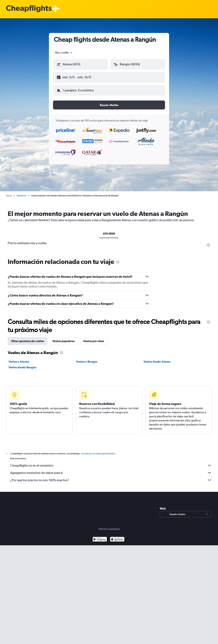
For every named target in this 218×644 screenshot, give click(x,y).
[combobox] (64, 52)
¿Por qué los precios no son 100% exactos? (111, 477)
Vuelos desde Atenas (157, 358)
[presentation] (208, 242)
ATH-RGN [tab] (109, 230)
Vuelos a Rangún (87, 358)
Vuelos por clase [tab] (94, 338)
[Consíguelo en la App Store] (117, 536)
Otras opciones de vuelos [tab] (28, 338)
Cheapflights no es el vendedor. (111, 462)
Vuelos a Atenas (19, 358)
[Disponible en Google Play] (100, 536)
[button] (79, 77)
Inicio (9, 192)
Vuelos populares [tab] (64, 338)
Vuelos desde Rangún (22, 364)
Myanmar (22, 192)
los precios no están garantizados (98, 450)
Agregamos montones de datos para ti (111, 469)
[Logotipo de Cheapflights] (29, 9)
